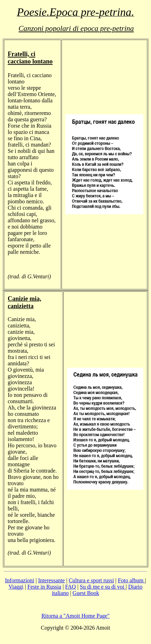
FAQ (70, 587)
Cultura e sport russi (91, 580)
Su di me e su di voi (103, 587)
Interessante (51, 580)
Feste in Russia (44, 587)
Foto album (131, 580)
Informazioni (20, 580)
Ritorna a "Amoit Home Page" (75, 616)
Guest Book (86, 593)
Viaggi (16, 587)
